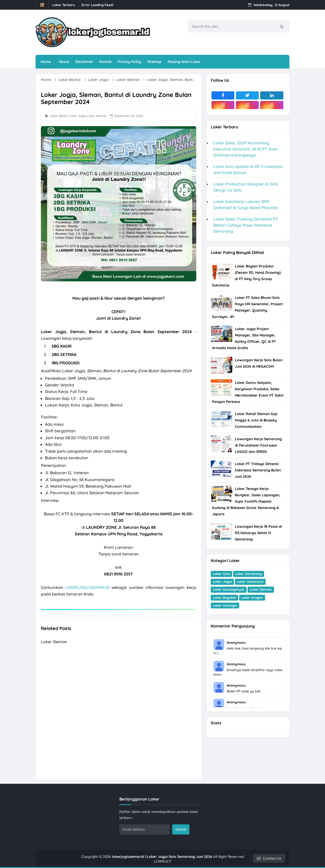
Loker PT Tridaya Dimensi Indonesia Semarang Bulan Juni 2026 (258, 470)
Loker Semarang (249, 574)
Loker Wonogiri (225, 605)
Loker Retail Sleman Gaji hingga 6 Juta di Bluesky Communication (256, 420)
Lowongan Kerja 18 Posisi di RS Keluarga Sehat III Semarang (258, 533)
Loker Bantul (59, 116)
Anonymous (236, 642)
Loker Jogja (77, 116)
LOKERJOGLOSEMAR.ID (87, 587)
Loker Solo (221, 574)
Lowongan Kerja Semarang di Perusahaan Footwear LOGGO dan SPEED (258, 445)
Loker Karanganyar (229, 589)
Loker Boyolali (224, 598)
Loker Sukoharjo (250, 582)
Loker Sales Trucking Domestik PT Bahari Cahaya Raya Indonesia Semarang (246, 225)
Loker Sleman (97, 116)
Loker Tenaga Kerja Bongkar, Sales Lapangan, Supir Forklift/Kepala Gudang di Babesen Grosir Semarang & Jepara (246, 501)
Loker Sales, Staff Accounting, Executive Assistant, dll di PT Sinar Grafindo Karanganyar (246, 149)
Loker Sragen (252, 598)
